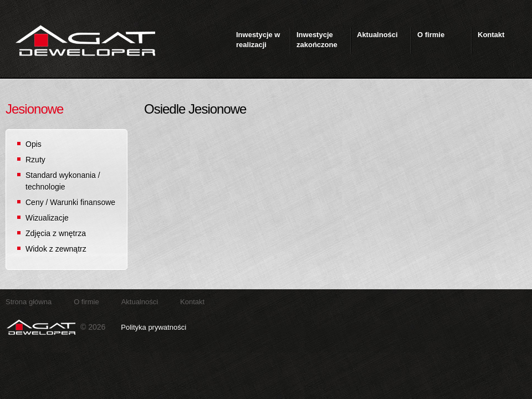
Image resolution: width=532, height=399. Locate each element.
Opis (34, 144)
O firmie (86, 302)
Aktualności (140, 302)
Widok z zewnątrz (56, 249)
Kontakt (192, 302)
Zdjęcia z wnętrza (56, 233)
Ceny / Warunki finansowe (70, 202)
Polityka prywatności (154, 327)
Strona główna (29, 302)
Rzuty (35, 160)
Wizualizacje (47, 218)
